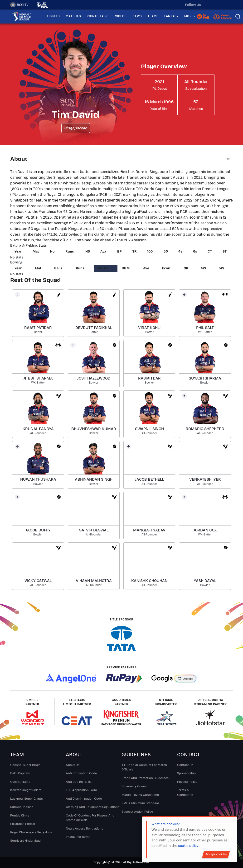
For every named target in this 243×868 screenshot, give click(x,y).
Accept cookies (216, 854)
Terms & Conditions (185, 793)
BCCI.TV (19, 5)
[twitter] (209, 5)
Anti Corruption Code (81, 773)
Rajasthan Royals (23, 824)
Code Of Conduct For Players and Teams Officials (90, 818)
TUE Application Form (81, 790)
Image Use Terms (78, 837)
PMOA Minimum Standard (140, 803)
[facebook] (229, 5)
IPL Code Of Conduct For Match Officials (144, 767)
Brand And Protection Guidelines (145, 778)
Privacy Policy (187, 782)
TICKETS (53, 16)
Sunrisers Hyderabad (25, 841)
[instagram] (219, 5)
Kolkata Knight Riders (26, 790)
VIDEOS (121, 16)
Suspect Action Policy (137, 812)
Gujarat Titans (20, 782)
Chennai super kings (25, 765)
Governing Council (135, 786)
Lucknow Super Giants (27, 799)
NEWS (137, 16)
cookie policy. (189, 846)
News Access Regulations (85, 829)
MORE (189, 16)
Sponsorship (186, 773)
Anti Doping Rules (79, 782)
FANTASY (171, 16)
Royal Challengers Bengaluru (31, 832)
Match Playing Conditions (140, 795)
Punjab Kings (20, 816)
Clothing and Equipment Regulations (93, 807)
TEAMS (153, 16)
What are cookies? (166, 824)
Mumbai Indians (22, 807)
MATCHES (73, 16)
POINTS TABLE (98, 16)
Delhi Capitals (20, 773)
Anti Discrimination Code (84, 799)
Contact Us (185, 765)
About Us (73, 765)
